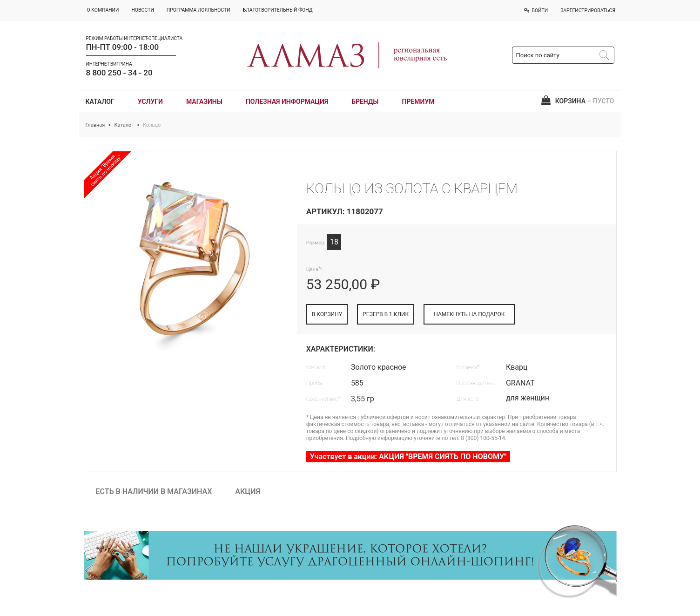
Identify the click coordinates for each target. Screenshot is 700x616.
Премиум (418, 102)
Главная (95, 125)
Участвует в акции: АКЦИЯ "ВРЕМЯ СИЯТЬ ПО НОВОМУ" (408, 457)
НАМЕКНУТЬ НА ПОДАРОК (469, 314)
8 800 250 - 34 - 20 (119, 73)
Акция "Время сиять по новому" (106, 170)
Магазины (204, 102)
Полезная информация (287, 102)
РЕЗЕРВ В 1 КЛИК (386, 314)
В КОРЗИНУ (327, 314)
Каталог (100, 102)
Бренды (365, 102)
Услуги (150, 102)
